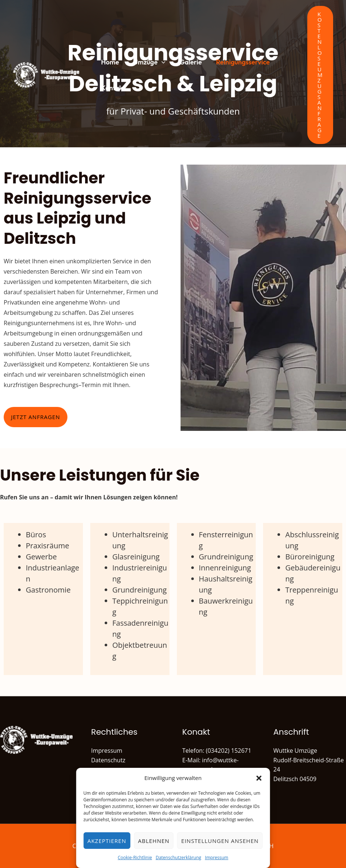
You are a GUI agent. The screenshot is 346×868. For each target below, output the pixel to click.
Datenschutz (108, 760)
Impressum (216, 858)
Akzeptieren (107, 841)
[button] (259, 778)
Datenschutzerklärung (178, 858)
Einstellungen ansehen (220, 841)
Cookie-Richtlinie (135, 858)
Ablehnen (153, 841)
